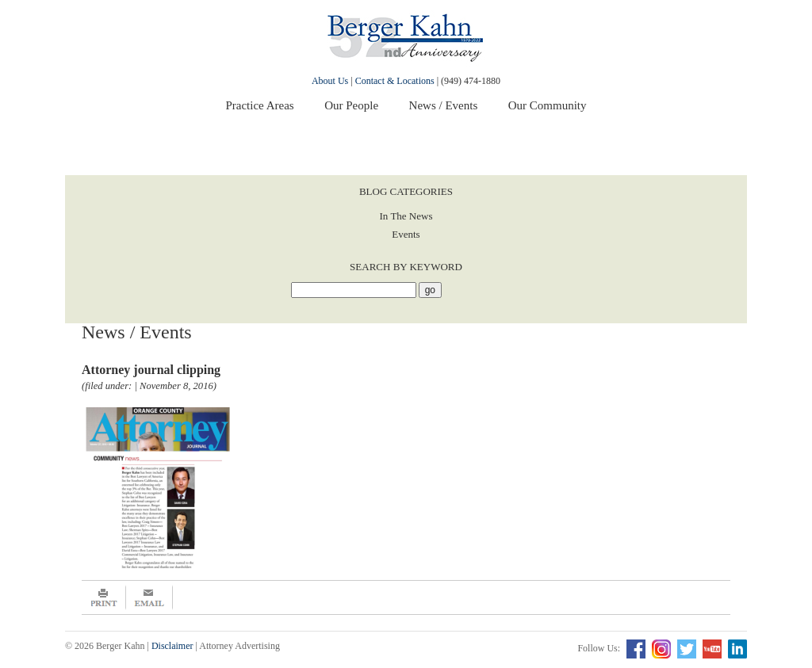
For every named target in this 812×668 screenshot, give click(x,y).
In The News (406, 216)
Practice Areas (259, 105)
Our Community (548, 105)
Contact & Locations (395, 81)
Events (406, 234)
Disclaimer (172, 646)
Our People (351, 105)
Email (149, 597)
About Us (330, 81)
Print (104, 597)
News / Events (444, 105)
